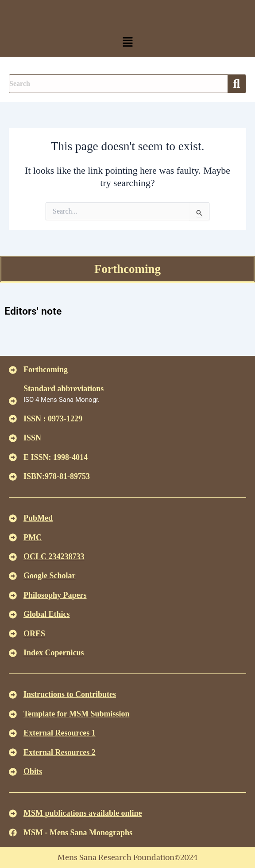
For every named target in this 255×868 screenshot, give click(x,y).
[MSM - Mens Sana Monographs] (13, 833)
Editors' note (33, 311)
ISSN (32, 438)
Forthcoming (127, 269)
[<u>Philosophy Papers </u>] (13, 596)
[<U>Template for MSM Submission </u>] (13, 714)
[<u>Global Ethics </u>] (13, 615)
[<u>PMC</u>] (13, 537)
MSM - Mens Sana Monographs (78, 833)
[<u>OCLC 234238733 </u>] (13, 557)
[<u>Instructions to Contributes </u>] (13, 695)
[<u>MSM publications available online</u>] (13, 814)
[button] (127, 43)
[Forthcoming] (13, 370)
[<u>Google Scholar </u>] (13, 576)
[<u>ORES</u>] (13, 634)
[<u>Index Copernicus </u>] (13, 653)
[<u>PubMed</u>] (13, 518)
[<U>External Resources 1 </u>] (13, 733)
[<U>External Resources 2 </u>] (13, 752)
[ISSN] (13, 438)
